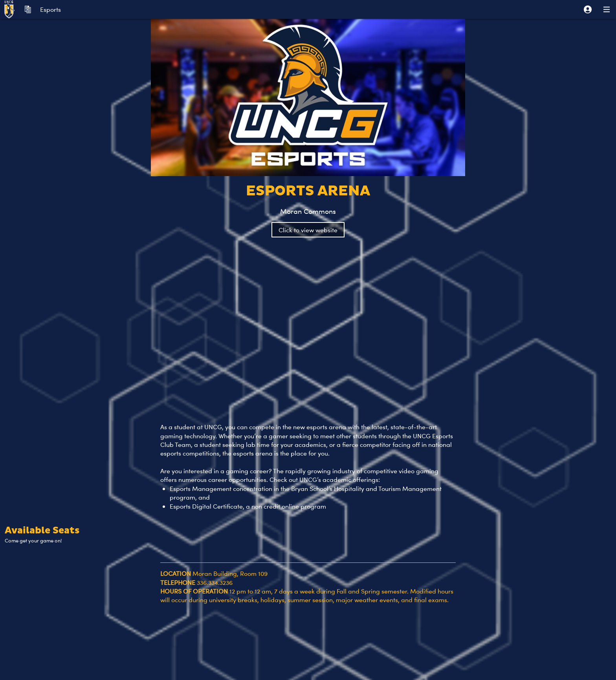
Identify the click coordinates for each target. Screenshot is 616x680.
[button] (588, 9)
